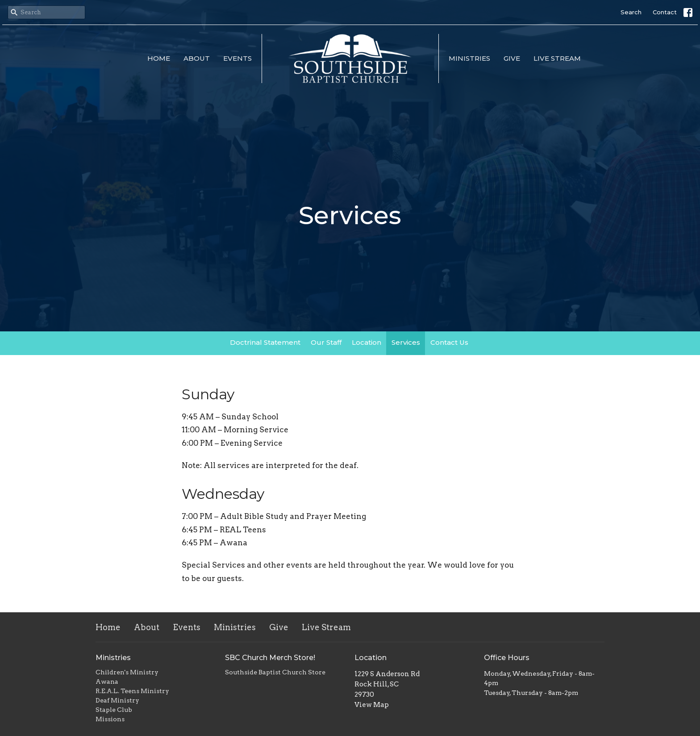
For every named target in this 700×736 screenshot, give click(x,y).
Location (367, 342)
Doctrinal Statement (265, 342)
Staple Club (114, 710)
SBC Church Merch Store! (270, 658)
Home (159, 58)
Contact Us (449, 342)
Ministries (469, 58)
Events (237, 58)
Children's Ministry (127, 672)
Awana (107, 682)
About (197, 58)
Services (406, 342)
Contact (665, 12)
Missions (110, 719)
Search (631, 12)
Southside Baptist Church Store (275, 672)
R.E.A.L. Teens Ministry (132, 691)
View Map (372, 705)
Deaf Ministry (117, 700)
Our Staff (326, 342)
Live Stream (557, 58)
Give (512, 58)
